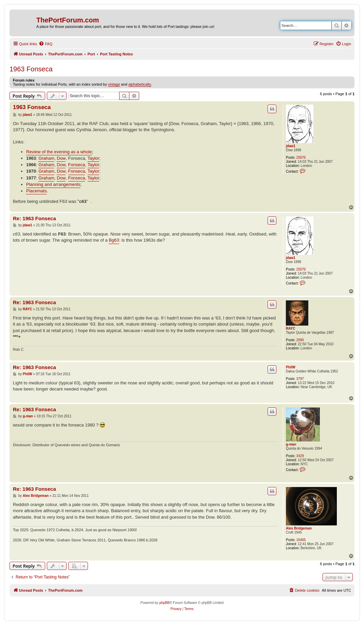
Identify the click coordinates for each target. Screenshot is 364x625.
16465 (301, 540)
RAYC (290, 328)
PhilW (291, 367)
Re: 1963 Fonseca (34, 218)
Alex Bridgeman (299, 528)
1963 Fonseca (31, 69)
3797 (300, 379)
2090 (300, 340)
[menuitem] (45, 44)
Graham (46, 158)
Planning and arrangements (53, 184)
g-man (291, 444)
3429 (300, 456)
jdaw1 (291, 146)
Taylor (94, 158)
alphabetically (140, 84)
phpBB (164, 603)
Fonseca (77, 165)
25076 (301, 158)
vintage (114, 84)
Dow (61, 158)
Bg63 (114, 240)
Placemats (37, 191)
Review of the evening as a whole (59, 152)
